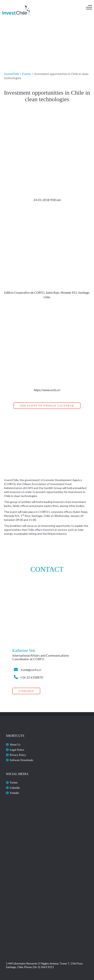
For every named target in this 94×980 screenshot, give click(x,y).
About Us (15, 745)
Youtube (14, 793)
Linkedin (15, 788)
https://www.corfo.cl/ (47, 390)
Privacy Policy (18, 755)
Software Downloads (21, 760)
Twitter (14, 783)
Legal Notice (17, 750)
